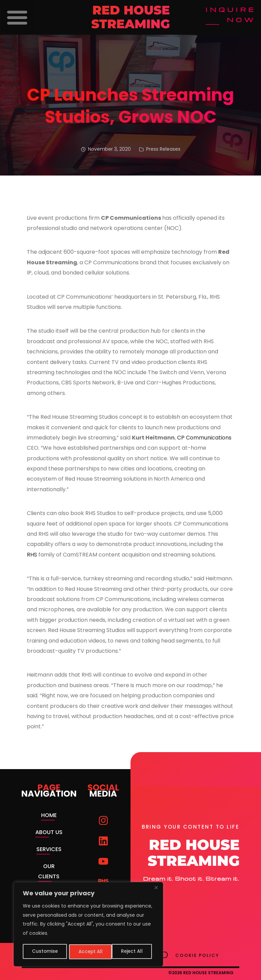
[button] (17, 17)
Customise (45, 952)
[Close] (156, 889)
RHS (32, 555)
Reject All (89, 952)
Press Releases (163, 149)
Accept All (133, 952)
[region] (88, 925)
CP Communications (204, 438)
